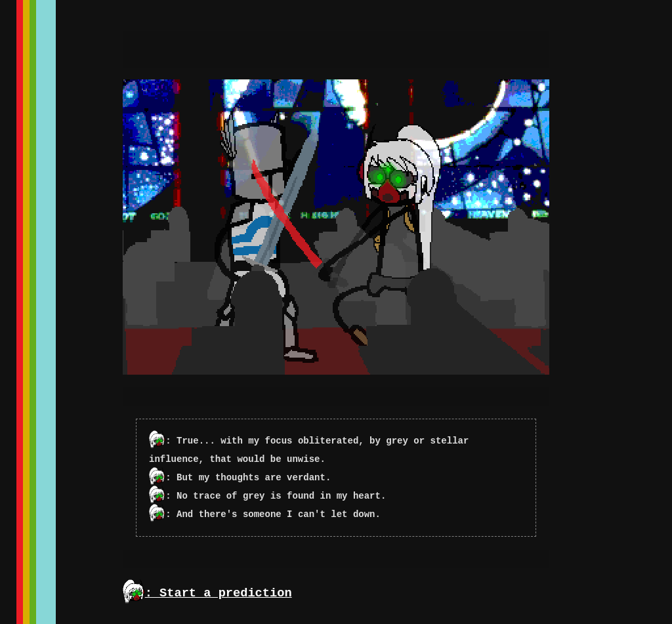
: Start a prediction (207, 593)
